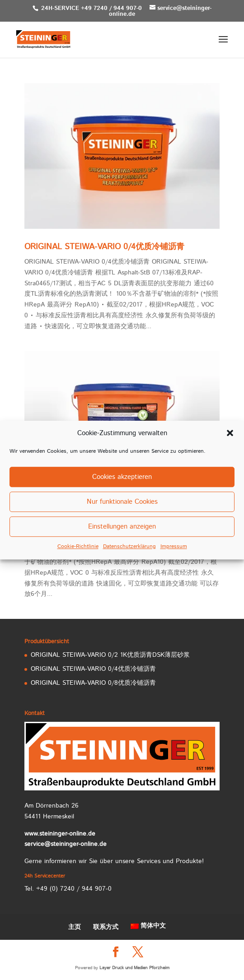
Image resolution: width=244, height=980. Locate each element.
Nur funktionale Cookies (122, 502)
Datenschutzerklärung (129, 547)
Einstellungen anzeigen (122, 527)
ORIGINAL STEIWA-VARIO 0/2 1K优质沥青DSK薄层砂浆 (110, 655)
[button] (230, 433)
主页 (75, 927)
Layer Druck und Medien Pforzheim (134, 968)
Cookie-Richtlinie (78, 547)
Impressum (174, 547)
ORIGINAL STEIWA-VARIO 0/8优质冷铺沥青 (93, 683)
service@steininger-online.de (66, 844)
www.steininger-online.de (60, 834)
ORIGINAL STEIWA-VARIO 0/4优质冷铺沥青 (104, 247)
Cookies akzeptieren (122, 477)
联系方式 (106, 927)
